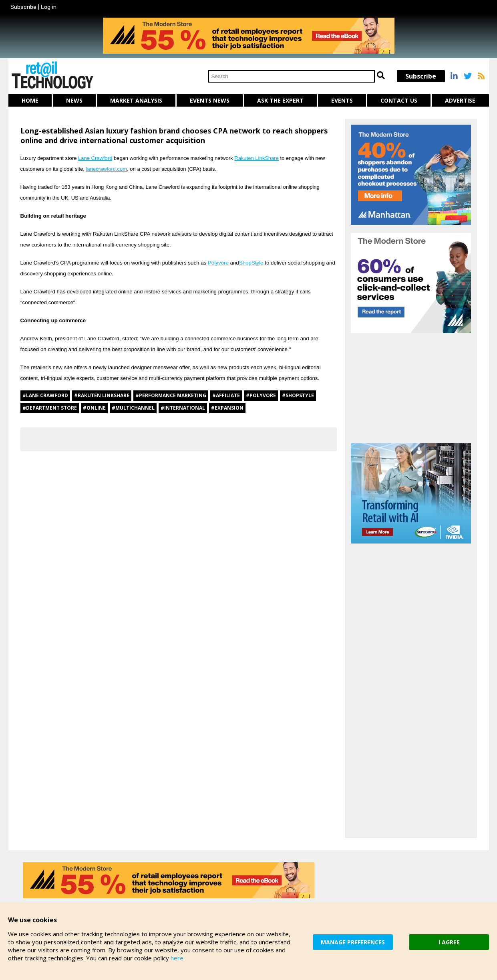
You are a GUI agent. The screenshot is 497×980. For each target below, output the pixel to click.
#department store (50, 408)
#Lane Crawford (45, 395)
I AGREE (449, 942)
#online (94, 408)
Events (342, 100)
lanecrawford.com (107, 169)
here (177, 958)
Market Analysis (136, 100)
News (74, 100)
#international (183, 408)
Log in (49, 7)
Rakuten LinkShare (257, 158)
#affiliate (226, 395)
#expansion (227, 408)
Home (30, 100)
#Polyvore (261, 395)
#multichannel (133, 408)
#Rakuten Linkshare (102, 395)
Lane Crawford (95, 158)
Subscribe (23, 7)
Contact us (399, 100)
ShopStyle (251, 263)
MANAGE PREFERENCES (353, 942)
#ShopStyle (298, 395)
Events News (210, 100)
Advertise (460, 100)
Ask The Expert (280, 100)
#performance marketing (171, 395)
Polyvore (218, 263)
